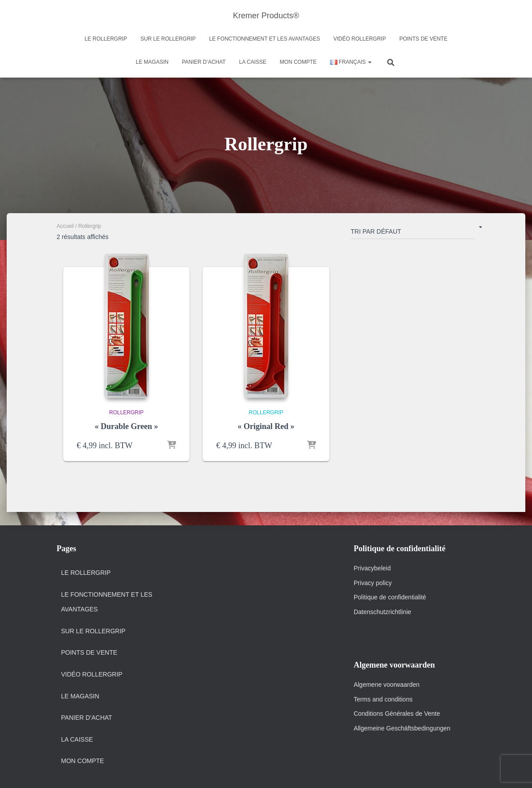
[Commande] (413, 233)
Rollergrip (126, 413)
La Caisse (252, 62)
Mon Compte (298, 62)
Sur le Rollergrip (168, 39)
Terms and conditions (384, 699)
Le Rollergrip (106, 39)
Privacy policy (373, 583)
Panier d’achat (204, 62)
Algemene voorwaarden (387, 685)
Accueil (65, 226)
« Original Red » (266, 426)
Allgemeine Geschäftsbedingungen (402, 728)
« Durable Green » (127, 426)
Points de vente (423, 39)
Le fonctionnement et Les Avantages (264, 39)
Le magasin (152, 62)
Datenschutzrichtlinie (383, 612)
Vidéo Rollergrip (360, 39)
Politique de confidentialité (390, 597)
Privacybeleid (372, 568)
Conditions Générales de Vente (397, 714)
